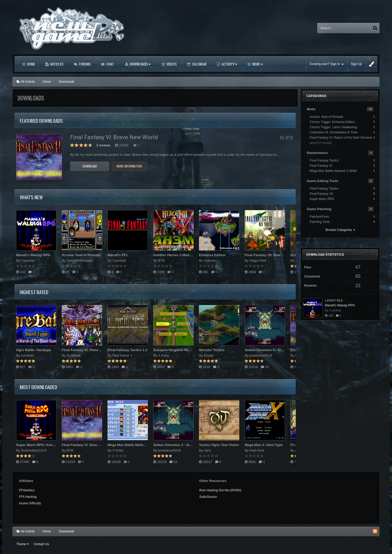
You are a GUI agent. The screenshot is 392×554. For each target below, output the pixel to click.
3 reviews (103, 145)
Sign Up (356, 64)
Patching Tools (342, 222)
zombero (28, 355)
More (257, 64)
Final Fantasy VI (342, 165)
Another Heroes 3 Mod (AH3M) (178, 255)
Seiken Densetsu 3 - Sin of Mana (271, 350)
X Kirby (164, 355)
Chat (110, 64)
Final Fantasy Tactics (342, 160)
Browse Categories (340, 230)
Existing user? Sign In (327, 64)
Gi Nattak (74, 355)
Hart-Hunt (257, 450)
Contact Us (41, 544)
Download (90, 166)
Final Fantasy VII (342, 194)
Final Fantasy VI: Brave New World (114, 137)
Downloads (140, 64)
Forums (84, 64)
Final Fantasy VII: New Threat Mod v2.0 (276, 255)
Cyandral (28, 260)
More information (129, 166)
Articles (56, 64)
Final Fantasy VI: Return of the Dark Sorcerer (98, 350)
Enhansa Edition (212, 255)
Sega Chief (258, 260)
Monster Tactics (212, 350)
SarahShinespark (80, 260)
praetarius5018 (261, 355)
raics (207, 450)
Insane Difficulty (30, 503)
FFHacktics (27, 490)
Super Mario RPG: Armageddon (41, 445)
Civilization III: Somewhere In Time (342, 132)
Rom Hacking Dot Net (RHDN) (220, 490)
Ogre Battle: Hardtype (34, 350)
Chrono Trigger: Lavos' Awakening (342, 127)
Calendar (199, 64)
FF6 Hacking (28, 497)
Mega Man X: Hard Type (264, 445)
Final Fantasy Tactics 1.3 (127, 350)
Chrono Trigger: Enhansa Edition (342, 122)
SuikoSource (208, 497)
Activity (229, 64)
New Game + (122, 355)
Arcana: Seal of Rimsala (81, 255)
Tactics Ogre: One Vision (219, 445)
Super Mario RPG (342, 199)
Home (31, 64)
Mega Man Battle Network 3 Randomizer (139, 445)
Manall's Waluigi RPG (33, 255)
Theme (23, 544)
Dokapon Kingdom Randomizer (178, 350)
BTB (289, 138)
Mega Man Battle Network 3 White (342, 171)
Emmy (209, 355)
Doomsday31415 (34, 450)
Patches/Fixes (342, 216)
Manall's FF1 (118, 255)
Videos (171, 64)
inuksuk (210, 260)
